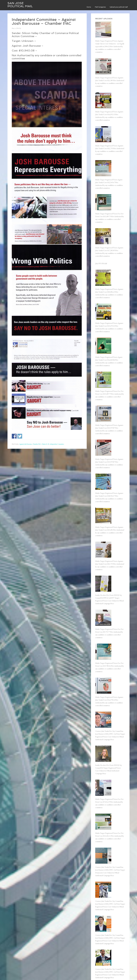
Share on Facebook (14, 436)
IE (48, 444)
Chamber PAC (37, 444)
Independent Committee (57, 444)
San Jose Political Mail (20, 5)
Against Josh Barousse (26, 444)
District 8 (44, 444)
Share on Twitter (20, 436)
